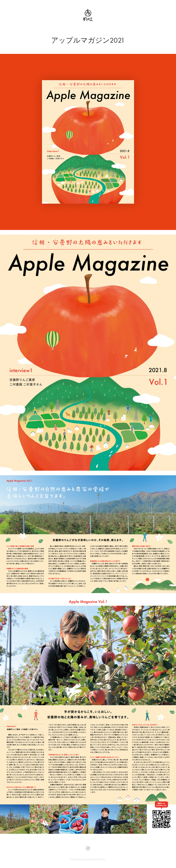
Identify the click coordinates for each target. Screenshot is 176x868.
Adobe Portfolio (96, 859)
